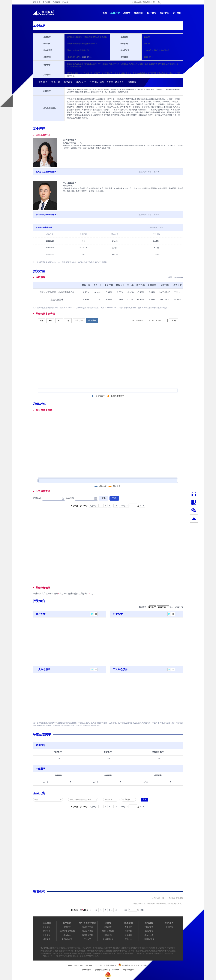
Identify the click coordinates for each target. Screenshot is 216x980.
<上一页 (94, 506)
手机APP (88, 939)
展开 (156, 172)
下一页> (124, 506)
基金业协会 (149, 935)
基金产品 (115, 13)
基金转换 (67, 935)
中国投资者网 (149, 939)
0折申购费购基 (108, 931)
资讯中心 (164, 13)
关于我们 (177, 13)
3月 (50, 320)
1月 (42, 320)
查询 (174, 320)
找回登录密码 (88, 935)
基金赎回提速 (108, 939)
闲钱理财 (108, 927)
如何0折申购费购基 (67, 931)
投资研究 (47, 931)
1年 (68, 320)
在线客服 (56, 2)
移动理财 (139, 13)
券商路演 (169, 927)
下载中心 (128, 939)
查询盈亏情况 (88, 931)
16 (116, 506)
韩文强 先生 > (70, 183)
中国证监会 (149, 927)
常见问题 (128, 935)
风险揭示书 (87, 970)
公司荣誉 (47, 935)
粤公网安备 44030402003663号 (133, 965)
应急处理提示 (128, 970)
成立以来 (92, 320)
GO (142, 506)
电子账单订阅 (67, 939)
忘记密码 (128, 931)
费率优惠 (128, 927)
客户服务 (151, 13)
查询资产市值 (88, 927)
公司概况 (47, 927)
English (65, 2)
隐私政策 (115, 970)
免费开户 (67, 927)
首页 (105, 13)
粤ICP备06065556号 (94, 965)
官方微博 (46, 2)
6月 (59, 320)
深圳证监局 (149, 931)
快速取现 (108, 935)
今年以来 (79, 320)
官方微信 (37, 2)
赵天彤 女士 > (70, 140)
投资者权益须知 (102, 970)
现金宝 (127, 13)
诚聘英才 (47, 939)
